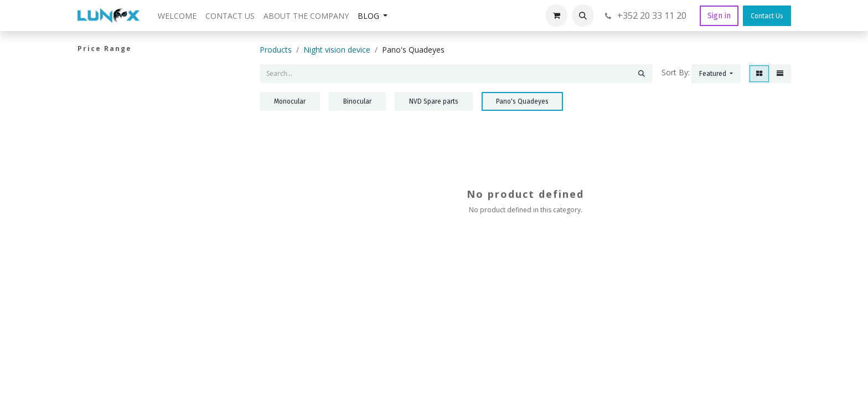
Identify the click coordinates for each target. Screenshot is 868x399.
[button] (583, 16)
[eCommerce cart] (556, 16)
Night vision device (337, 50)
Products (276, 50)
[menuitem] (177, 16)
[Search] (642, 74)
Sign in (719, 16)
